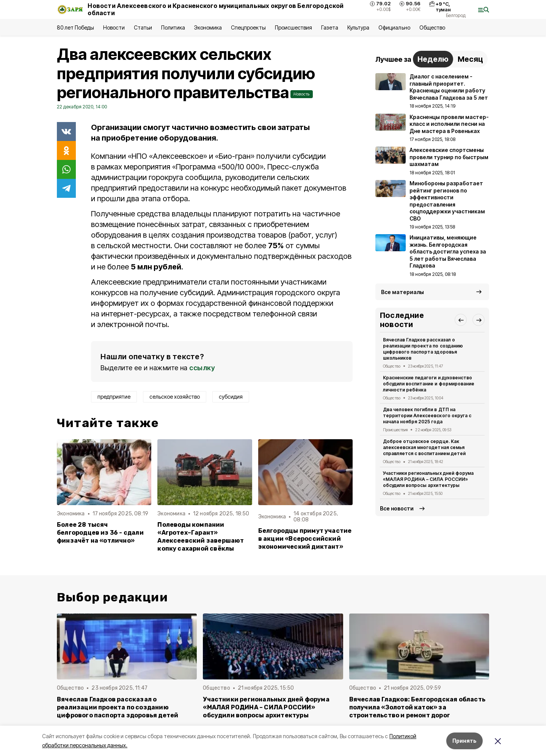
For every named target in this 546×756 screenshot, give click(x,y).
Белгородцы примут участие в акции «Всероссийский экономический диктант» (305, 539)
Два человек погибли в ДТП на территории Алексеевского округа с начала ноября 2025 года (427, 416)
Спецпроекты (248, 27)
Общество (432, 27)
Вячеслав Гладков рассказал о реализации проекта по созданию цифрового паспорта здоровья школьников (423, 349)
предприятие (114, 397)
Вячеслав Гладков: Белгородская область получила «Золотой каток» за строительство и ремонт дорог (417, 707)
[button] (461, 320)
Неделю (433, 59)
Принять (464, 741)
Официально (394, 27)
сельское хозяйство (175, 397)
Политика (173, 27)
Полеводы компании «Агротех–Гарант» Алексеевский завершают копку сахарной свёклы (201, 537)
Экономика (208, 27)
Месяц (470, 59)
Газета (330, 27)
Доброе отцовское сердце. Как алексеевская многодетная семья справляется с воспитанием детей (424, 447)
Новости (114, 27)
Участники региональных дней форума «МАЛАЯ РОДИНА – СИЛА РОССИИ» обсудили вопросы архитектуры (428, 479)
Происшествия (293, 27)
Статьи (143, 27)
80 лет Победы (75, 27)
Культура (358, 27)
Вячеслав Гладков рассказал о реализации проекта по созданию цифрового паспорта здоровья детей (118, 707)
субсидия (231, 397)
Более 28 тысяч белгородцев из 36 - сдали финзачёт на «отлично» (100, 533)
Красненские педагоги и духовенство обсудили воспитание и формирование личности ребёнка (429, 384)
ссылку (202, 368)
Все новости (397, 508)
